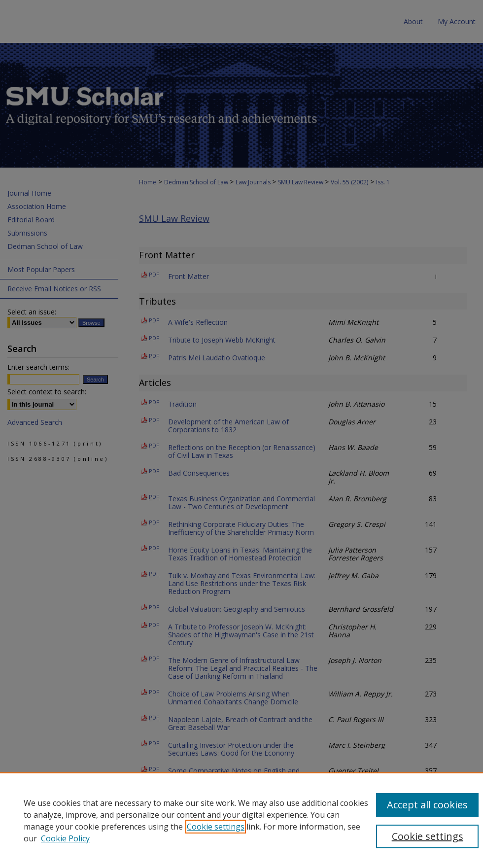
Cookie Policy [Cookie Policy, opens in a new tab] (65, 838)
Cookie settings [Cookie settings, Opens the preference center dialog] (428, 836)
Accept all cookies (427, 805)
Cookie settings (216, 827)
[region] (241, 820)
